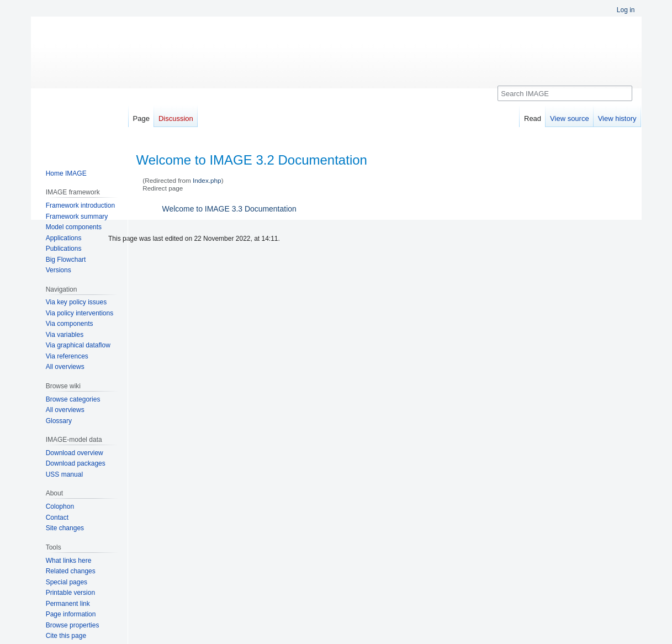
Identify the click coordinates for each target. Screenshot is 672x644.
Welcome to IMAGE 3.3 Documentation (229, 209)
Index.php (207, 180)
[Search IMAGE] (565, 93)
